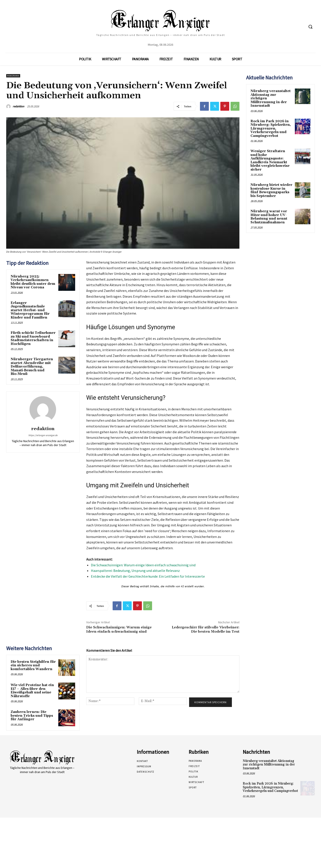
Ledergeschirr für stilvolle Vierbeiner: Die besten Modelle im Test (206, 629)
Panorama (13, 76)
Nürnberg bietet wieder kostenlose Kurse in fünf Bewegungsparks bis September (271, 190)
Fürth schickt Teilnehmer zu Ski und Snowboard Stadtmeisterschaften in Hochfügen (33, 338)
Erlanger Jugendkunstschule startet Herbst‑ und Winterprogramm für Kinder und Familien (30, 310)
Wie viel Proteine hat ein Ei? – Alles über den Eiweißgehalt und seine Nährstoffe (32, 691)
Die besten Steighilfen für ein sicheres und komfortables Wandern (33, 665)
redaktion (18, 106)
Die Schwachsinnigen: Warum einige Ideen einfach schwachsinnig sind (143, 565)
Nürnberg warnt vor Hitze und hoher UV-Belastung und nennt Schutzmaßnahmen (269, 217)
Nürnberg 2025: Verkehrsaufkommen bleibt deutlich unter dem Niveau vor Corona (33, 282)
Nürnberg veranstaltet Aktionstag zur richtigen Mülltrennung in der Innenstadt (269, 765)
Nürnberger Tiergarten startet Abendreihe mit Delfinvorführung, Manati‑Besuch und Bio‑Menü (32, 367)
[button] (310, 27)
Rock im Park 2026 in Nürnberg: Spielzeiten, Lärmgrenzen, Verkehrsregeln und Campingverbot (271, 129)
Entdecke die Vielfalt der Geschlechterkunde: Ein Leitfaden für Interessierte (148, 576)
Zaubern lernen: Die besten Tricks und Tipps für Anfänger (32, 716)
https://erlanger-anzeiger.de (43, 435)
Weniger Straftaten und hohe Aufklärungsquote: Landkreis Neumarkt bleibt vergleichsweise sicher (270, 160)
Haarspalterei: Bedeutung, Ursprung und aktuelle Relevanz (135, 571)
